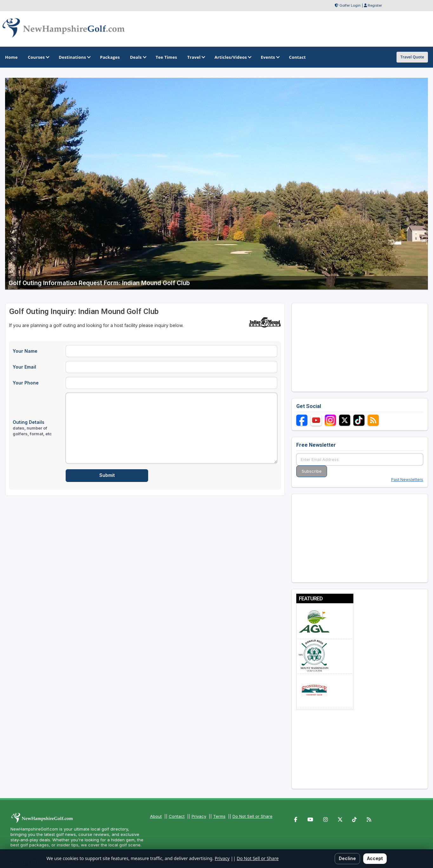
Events (270, 57)
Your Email (24, 367)
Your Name (25, 351)
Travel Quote (412, 57)
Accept (375, 858)
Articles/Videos (233, 57)
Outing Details (32, 428)
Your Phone (26, 383)
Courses (38, 57)
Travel (196, 57)
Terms (219, 816)
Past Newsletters (407, 480)
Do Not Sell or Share (253, 816)
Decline (347, 858)
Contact (177, 816)
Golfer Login (350, 5)
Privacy (199, 816)
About (156, 816)
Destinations (74, 57)
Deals (138, 57)
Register (375, 5)
